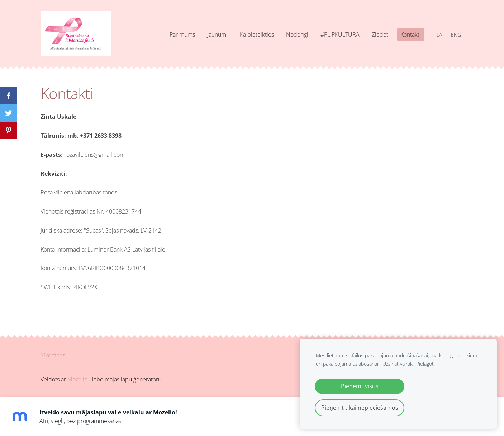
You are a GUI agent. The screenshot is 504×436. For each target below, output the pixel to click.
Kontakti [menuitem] (411, 34)
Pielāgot (425, 364)
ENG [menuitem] (456, 35)
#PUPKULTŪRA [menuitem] (340, 34)
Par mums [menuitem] (182, 34)
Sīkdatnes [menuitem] (53, 355)
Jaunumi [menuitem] (217, 34)
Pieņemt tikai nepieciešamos (360, 408)
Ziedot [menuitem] (380, 34)
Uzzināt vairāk (398, 364)
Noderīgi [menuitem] (297, 34)
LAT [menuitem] (441, 35)
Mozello (77, 379)
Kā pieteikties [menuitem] (257, 34)
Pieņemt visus (360, 386)
